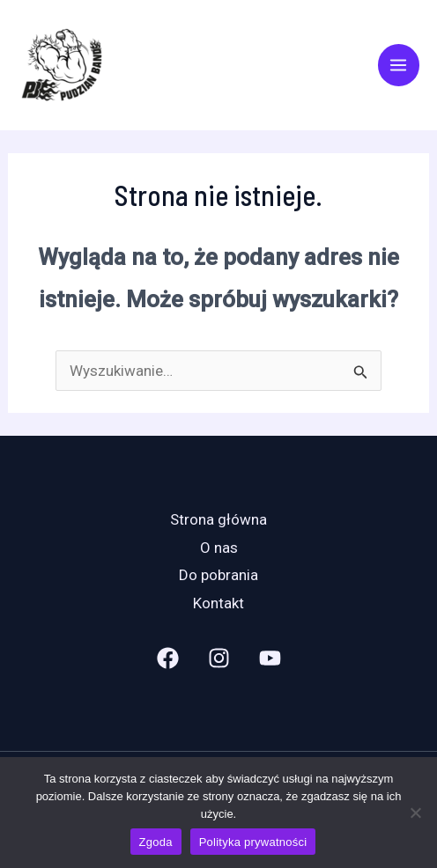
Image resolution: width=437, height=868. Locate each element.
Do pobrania (218, 575)
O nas (219, 548)
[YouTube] (270, 658)
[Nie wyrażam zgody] (415, 813)
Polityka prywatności (253, 842)
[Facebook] (168, 658)
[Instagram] (219, 658)
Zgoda (156, 842)
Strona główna (218, 519)
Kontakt (218, 603)
